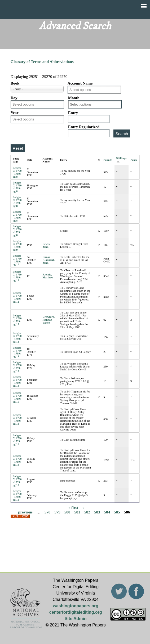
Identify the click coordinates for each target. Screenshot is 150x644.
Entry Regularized (84, 127)
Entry (73, 113)
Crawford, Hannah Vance (49, 320)
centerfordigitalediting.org (76, 612)
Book (15, 83)
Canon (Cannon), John (49, 260)
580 (67, 512)
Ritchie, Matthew (48, 276)
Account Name (80, 83)
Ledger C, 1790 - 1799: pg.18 (17, 481)
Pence (134, 160)
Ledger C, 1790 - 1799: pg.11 (17, 260)
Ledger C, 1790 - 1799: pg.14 (17, 381)
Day (14, 98)
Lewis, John (47, 245)
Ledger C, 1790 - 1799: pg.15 (17, 397)
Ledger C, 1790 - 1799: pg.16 (17, 419)
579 (57, 512)
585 (117, 512)
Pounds (108, 160)
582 (87, 512)
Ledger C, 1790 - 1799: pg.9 (17, 245)
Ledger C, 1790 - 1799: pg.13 (17, 320)
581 (77, 512)
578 (48, 512)
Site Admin (76, 619)
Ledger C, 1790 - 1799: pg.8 (17, 172)
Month (74, 98)
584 (107, 512)
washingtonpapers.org (76, 606)
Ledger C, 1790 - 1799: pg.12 (17, 276)
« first (73, 508)
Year (15, 113)
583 (97, 512)
